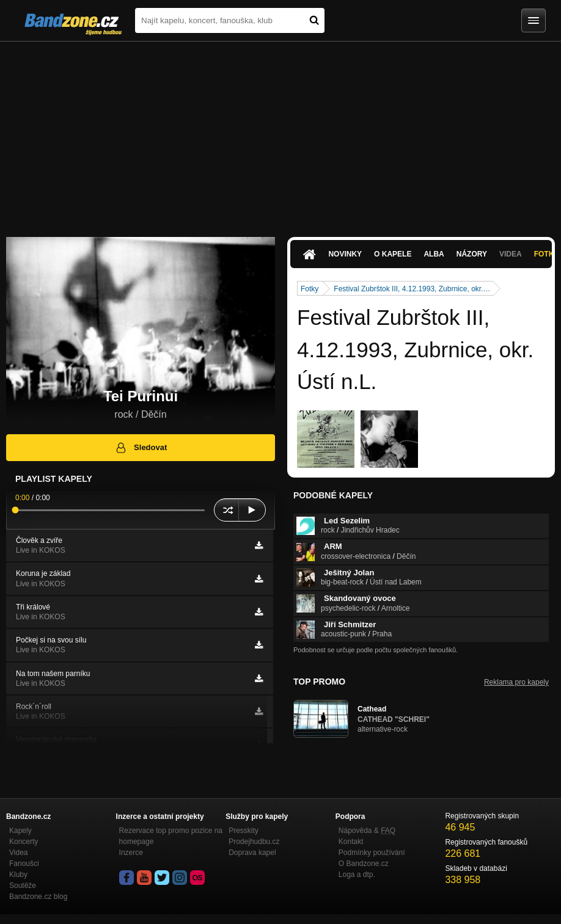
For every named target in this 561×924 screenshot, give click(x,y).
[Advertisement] (280, 133)
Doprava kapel (252, 853)
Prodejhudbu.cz (254, 842)
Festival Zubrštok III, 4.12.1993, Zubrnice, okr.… (412, 289)
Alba (434, 254)
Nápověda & (367, 831)
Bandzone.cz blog (38, 897)
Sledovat (141, 448)
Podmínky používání (372, 853)
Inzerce (131, 853)
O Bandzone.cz (364, 864)
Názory (472, 254)
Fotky (310, 289)
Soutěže (23, 886)
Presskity (244, 831)
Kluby (18, 875)
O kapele (393, 254)
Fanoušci (24, 864)
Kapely (20, 831)
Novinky (345, 254)
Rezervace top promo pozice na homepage (171, 836)
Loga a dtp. (357, 875)
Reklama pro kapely (516, 682)
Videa (511, 254)
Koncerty (24, 842)
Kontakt (351, 842)
